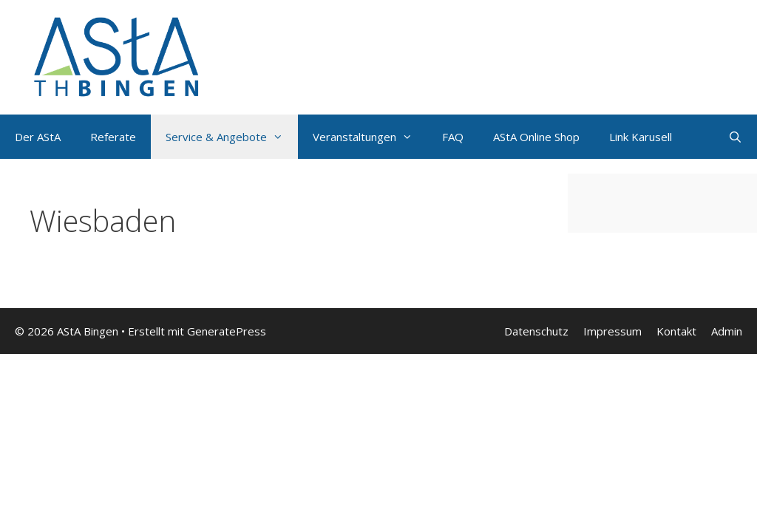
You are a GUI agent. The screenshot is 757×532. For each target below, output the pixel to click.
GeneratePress (227, 331)
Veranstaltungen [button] (370, 137)
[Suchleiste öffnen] (735, 137)
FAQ (453, 137)
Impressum (612, 331)
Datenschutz (536, 331)
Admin (727, 331)
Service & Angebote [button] (232, 137)
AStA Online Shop (536, 137)
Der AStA (38, 137)
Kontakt (676, 331)
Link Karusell (641, 137)
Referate (113, 137)
